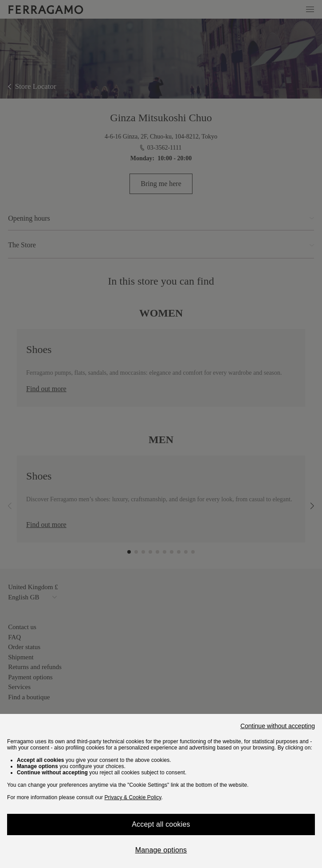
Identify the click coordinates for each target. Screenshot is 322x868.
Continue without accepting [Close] (278, 726)
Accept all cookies (161, 824)
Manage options (161, 850)
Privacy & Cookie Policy (133, 797)
